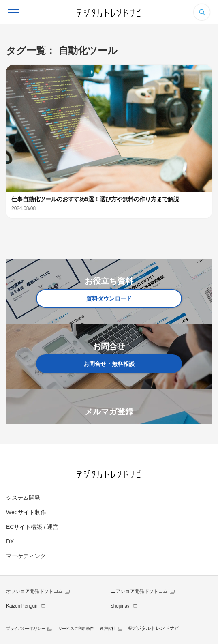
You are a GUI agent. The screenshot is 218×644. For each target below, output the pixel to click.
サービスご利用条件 (76, 628)
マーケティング (26, 556)
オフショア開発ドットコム (34, 591)
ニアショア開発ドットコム (139, 591)
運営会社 (108, 628)
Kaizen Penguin (22, 606)
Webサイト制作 (26, 512)
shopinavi (121, 606)
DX (10, 541)
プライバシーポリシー (26, 628)
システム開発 (23, 498)
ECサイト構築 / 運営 (32, 527)
